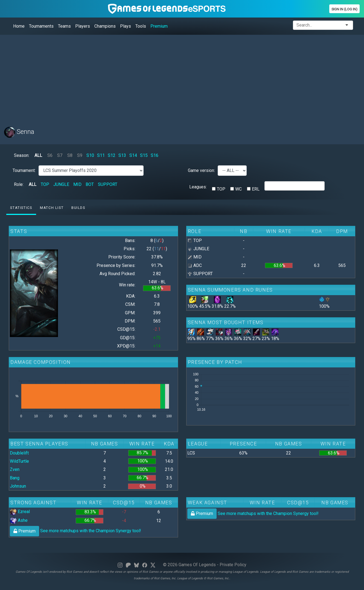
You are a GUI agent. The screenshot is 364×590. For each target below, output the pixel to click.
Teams (64, 26)
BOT (90, 184)
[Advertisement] (168, 77)
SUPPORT (108, 184)
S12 (112, 155)
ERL (256, 189)
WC (238, 189)
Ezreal (20, 512)
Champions (105, 26)
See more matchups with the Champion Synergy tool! (75, 531)
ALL (38, 155)
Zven (15, 469)
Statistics (21, 208)
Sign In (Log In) (344, 9)
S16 (155, 155)
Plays (126, 26)
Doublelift (19, 453)
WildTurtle (19, 461)
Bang (15, 478)
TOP (45, 184)
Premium (159, 26)
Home (19, 26)
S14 (133, 155)
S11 (101, 155)
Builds (78, 208)
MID (77, 184)
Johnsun (18, 486)
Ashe (19, 520)
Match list (52, 208)
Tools (141, 26)
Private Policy (233, 565)
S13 (122, 155)
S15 (144, 155)
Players (83, 26)
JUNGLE (61, 184)
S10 (90, 155)
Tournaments (41, 26)
